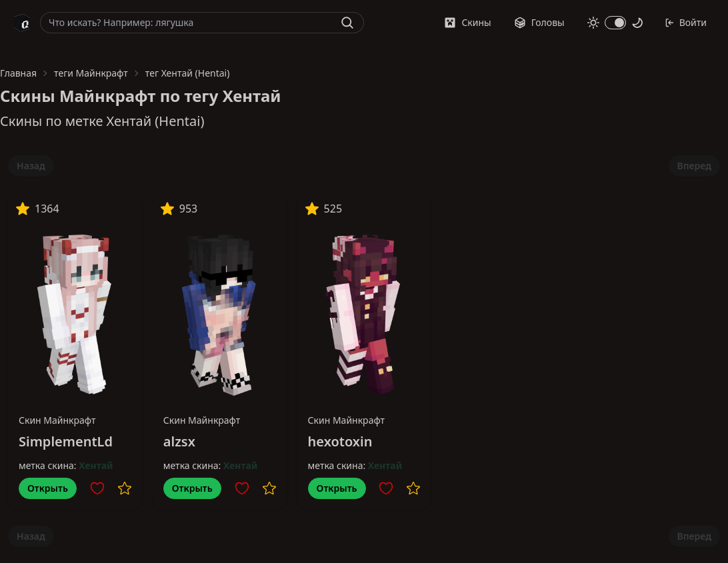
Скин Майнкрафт (57, 420)
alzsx (179, 441)
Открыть (48, 488)
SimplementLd (66, 441)
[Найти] (347, 23)
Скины (467, 22)
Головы (539, 22)
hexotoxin (340, 441)
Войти (686, 22)
